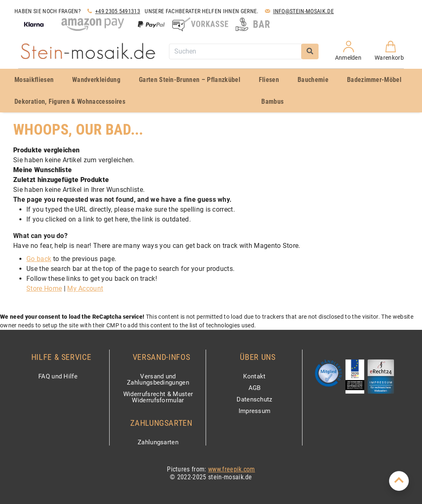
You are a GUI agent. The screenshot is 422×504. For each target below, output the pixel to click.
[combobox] (235, 51)
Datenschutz (254, 400)
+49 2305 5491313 (113, 11)
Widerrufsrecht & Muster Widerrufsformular (158, 398)
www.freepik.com (232, 469)
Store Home (44, 288)
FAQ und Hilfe (58, 377)
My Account (85, 288)
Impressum (255, 411)
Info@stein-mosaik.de (299, 11)
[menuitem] (37, 80)
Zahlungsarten (158, 442)
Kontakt (254, 377)
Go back (39, 259)
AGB (255, 388)
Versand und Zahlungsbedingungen (158, 380)
